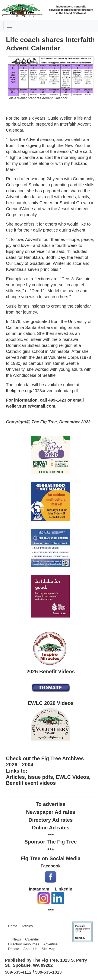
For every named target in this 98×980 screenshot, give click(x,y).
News (17, 939)
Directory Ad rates (50, 820)
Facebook (50, 866)
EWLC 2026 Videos (51, 703)
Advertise (50, 944)
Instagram (39, 889)
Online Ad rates (51, 828)
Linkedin (63, 889)
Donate (14, 949)
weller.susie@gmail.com (31, 406)
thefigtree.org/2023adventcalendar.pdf (42, 391)
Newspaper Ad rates (51, 812)
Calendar (32, 939)
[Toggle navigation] (9, 26)
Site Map (48, 949)
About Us (31, 949)
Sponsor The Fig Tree (50, 842)
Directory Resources (24, 944)
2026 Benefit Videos (51, 671)
